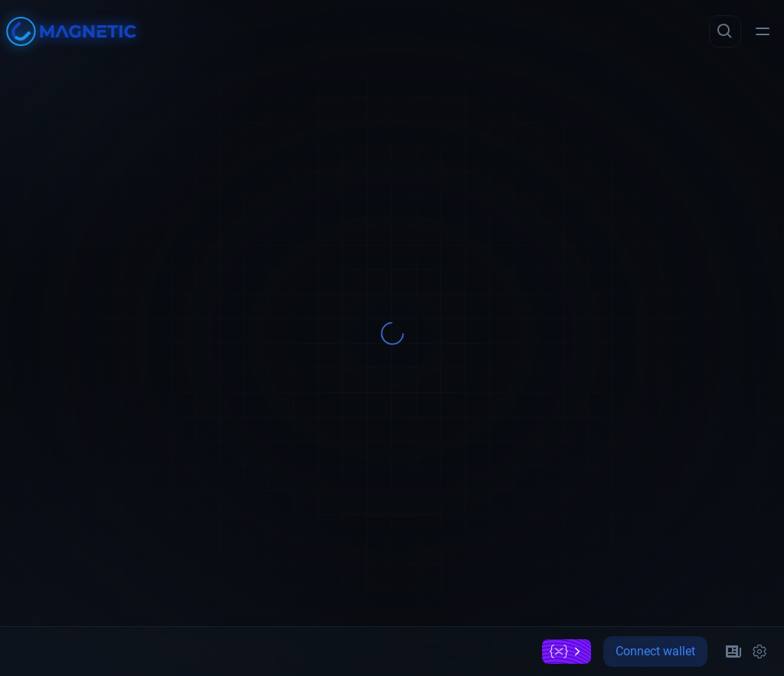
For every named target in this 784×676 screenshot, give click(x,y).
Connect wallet (655, 651)
